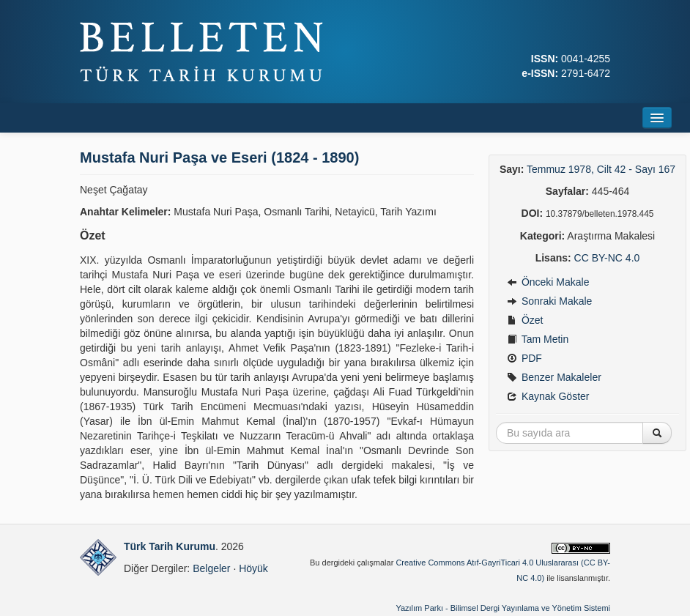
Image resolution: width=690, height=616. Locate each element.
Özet (525, 320)
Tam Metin (538, 339)
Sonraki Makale (549, 301)
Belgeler (211, 568)
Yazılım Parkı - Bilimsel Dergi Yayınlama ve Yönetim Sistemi (503, 608)
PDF (524, 358)
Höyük (253, 568)
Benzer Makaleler (554, 377)
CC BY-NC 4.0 (607, 258)
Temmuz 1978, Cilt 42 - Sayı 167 (601, 169)
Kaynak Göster (548, 396)
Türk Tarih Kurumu (170, 546)
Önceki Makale (548, 282)
